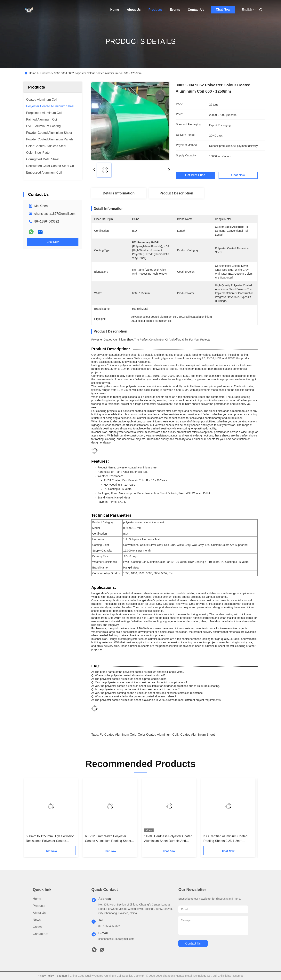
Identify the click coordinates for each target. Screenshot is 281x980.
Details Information (119, 193)
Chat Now (223, 9)
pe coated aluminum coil (117, 735)
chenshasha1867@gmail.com (55, 214)
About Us (134, 10)
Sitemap (62, 976)
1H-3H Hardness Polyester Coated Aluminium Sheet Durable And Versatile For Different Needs (168, 839)
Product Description (176, 193)
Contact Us (196, 10)
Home (115, 10)
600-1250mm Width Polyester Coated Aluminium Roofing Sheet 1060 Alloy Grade (108, 839)
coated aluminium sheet (197, 735)
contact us (193, 943)
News (37, 920)
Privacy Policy (45, 976)
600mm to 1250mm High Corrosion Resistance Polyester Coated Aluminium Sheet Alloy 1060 (50, 839)
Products (155, 10)
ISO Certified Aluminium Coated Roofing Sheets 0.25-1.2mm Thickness (225, 839)
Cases (37, 927)
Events (175, 10)
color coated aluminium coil (158, 735)
